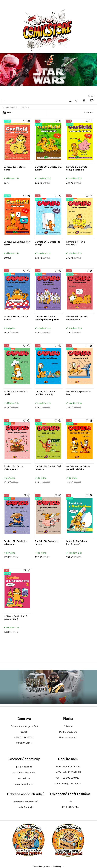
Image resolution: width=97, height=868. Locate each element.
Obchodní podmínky (24, 759)
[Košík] (92, 101)
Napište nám (68, 759)
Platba (68, 719)
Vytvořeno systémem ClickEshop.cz (49, 866)
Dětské (24, 107)
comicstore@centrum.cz (68, 784)
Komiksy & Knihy (10, 107)
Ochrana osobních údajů (26, 794)
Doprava (24, 719)
